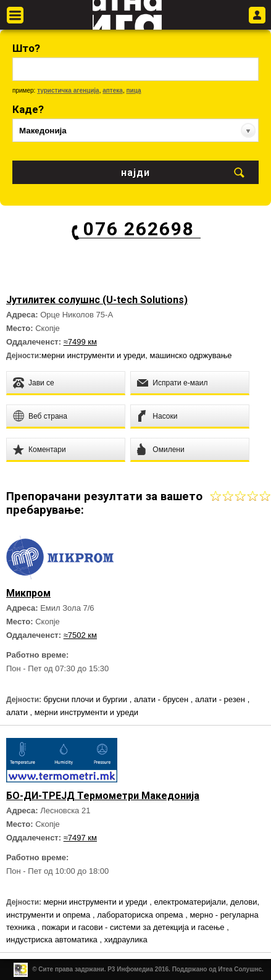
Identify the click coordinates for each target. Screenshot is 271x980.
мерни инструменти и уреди (93, 355)
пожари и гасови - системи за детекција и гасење (134, 927)
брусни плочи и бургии (86, 699)
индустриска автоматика (53, 940)
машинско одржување (191, 355)
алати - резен (221, 699)
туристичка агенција (68, 90)
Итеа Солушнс (240, 969)
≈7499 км (80, 342)
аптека (113, 90)
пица (133, 90)
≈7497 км (80, 838)
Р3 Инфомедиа (130, 969)
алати (18, 712)
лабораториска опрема (141, 915)
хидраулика (126, 940)
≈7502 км (80, 635)
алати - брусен (162, 699)
